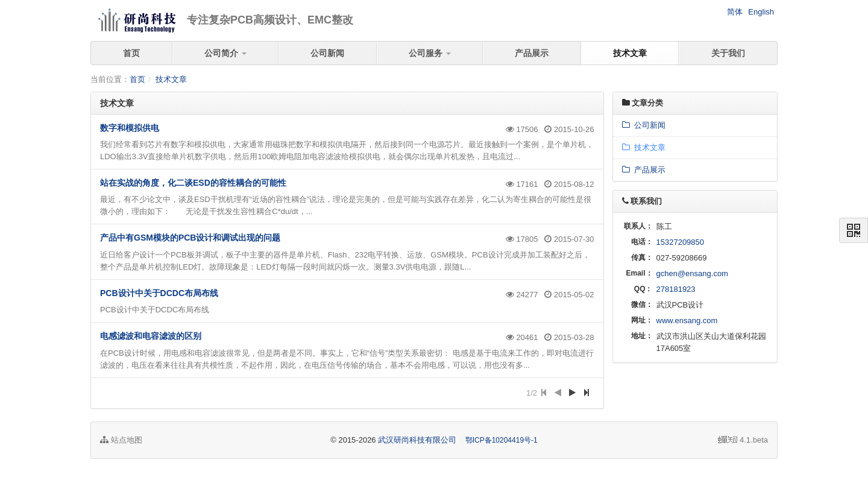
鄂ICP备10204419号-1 (502, 440)
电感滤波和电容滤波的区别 (151, 336)
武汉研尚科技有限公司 (417, 440)
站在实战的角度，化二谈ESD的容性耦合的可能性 (193, 183)
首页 (131, 53)
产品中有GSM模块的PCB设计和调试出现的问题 (190, 238)
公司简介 (225, 53)
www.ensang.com (687, 320)
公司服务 (430, 53)
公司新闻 (327, 53)
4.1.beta (743, 440)
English (761, 12)
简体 (735, 12)
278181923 (676, 289)
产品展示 (532, 53)
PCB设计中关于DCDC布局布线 (159, 293)
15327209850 (681, 242)
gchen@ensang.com (692, 273)
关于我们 (728, 53)
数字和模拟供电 (130, 128)
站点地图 (121, 440)
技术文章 (630, 53)
